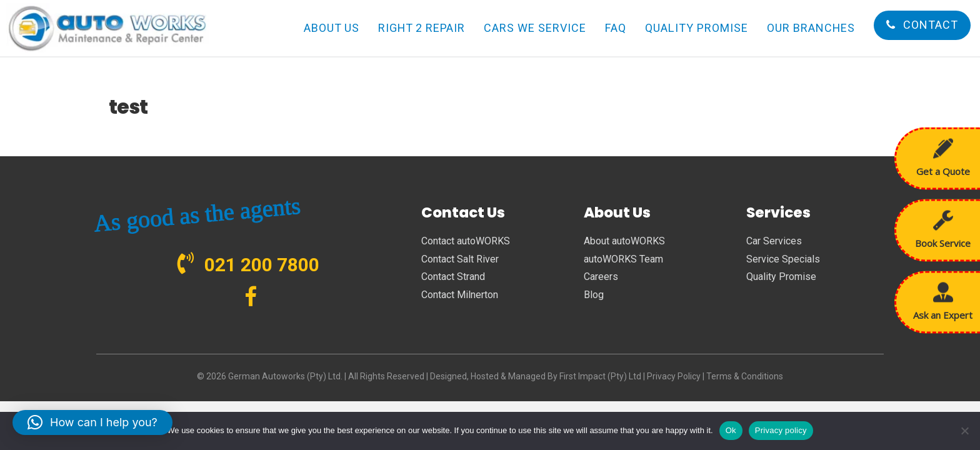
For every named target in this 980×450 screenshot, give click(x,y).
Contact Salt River (460, 259)
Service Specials (783, 259)
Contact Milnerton (460, 295)
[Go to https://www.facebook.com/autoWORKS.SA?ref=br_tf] (251, 298)
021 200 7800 (262, 265)
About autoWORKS (624, 241)
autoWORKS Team (623, 259)
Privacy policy (781, 430)
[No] (964, 431)
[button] (92, 422)
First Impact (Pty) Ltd (600, 376)
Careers (601, 277)
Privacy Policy (674, 376)
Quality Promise (781, 277)
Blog (594, 295)
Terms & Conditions (745, 376)
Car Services (774, 241)
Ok (731, 430)
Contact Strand (453, 277)
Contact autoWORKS (466, 241)
